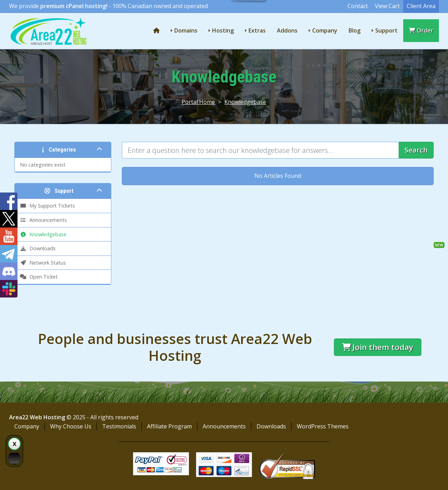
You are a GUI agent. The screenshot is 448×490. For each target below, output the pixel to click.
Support (386, 30)
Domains (186, 30)
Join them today (378, 347)
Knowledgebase (245, 102)
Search (416, 150)
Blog (355, 30)
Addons (287, 30)
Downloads (271, 426)
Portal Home (198, 102)
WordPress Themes (323, 426)
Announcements (224, 426)
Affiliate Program (169, 426)
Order (421, 30)
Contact (358, 6)
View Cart (387, 6)
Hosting (223, 30)
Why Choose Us (71, 426)
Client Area (421, 6)
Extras (257, 30)
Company (325, 30)
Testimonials (119, 426)
